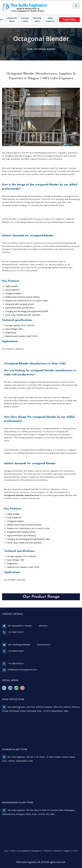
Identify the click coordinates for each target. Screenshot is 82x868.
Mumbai (58, 851)
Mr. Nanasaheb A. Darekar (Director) (25, 626)
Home (29, 49)
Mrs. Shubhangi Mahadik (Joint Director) (26, 645)
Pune (75, 851)
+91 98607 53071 (13, 632)
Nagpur (67, 851)
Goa (6, 851)
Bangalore (37, 851)
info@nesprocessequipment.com (22, 670)
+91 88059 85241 (13, 663)
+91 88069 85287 (13, 651)
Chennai (48, 851)
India (13, 851)
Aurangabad (23, 851)
